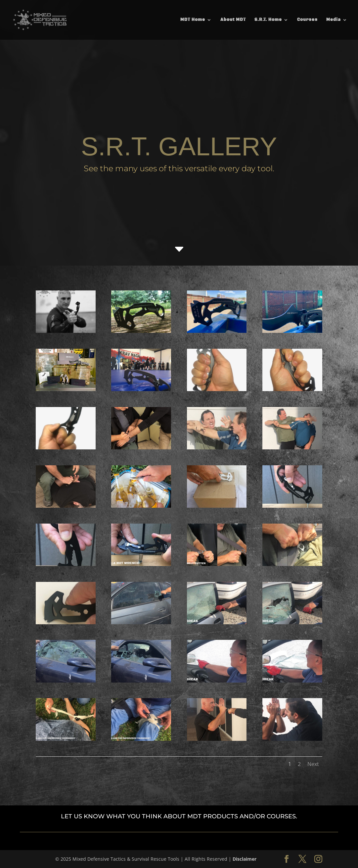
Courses (307, 20)
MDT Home (193, 20)
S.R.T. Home (268, 20)
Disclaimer (245, 859)
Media (334, 20)
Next (313, 764)
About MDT (233, 20)
